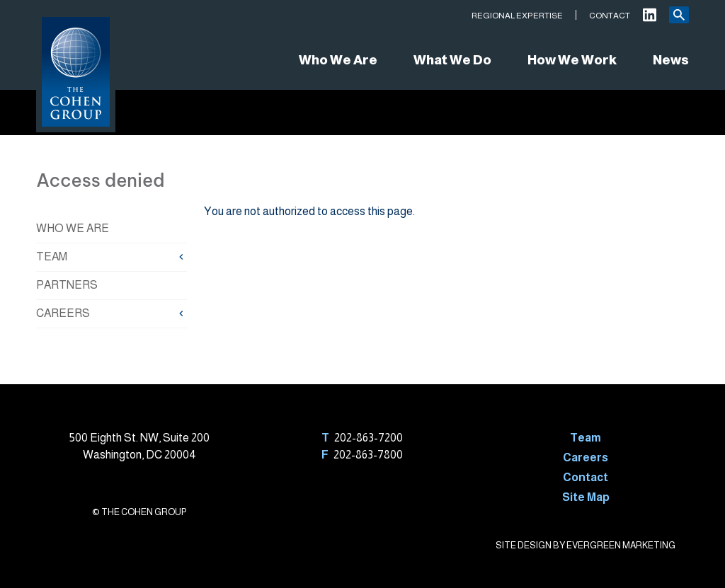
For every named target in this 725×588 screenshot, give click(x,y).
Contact (610, 16)
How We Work (572, 60)
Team (52, 256)
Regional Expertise (517, 16)
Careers (63, 313)
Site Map (586, 497)
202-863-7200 (369, 438)
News (671, 60)
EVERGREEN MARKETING (621, 545)
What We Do (452, 60)
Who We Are (338, 60)
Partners (67, 285)
